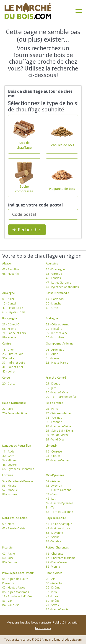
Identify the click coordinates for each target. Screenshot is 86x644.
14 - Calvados (55, 299)
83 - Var (7, 601)
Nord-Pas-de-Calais (15, 518)
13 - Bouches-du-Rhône (17, 596)
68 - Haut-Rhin (11, 274)
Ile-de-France (54, 403)
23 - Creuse (53, 456)
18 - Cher (8, 350)
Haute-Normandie (14, 403)
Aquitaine (52, 263)
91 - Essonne (54, 422)
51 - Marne (53, 358)
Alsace (7, 263)
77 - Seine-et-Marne (58, 413)
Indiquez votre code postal (35, 205)
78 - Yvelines (54, 418)
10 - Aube (52, 354)
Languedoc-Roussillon (17, 446)
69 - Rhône (53, 601)
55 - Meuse (9, 486)
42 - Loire (52, 596)
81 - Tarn (52, 507)
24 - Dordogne (55, 269)
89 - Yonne (9, 337)
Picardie (7, 547)
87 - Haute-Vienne (57, 460)
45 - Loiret (9, 371)
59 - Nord (8, 524)
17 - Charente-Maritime (61, 558)
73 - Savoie (53, 605)
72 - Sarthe (53, 537)
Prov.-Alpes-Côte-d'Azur (18, 573)
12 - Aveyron (54, 486)
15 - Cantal (9, 303)
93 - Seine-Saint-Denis (60, 431)
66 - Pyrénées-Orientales (18, 469)
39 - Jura (51, 388)
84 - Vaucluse (11, 605)
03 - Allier (8, 299)
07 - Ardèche (54, 583)
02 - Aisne (9, 554)
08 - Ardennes (55, 350)
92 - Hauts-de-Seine (58, 426)
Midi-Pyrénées (55, 475)
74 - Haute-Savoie (57, 609)
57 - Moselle (10, 490)
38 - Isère (52, 592)
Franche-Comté (56, 378)
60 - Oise (8, 558)
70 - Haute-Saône (57, 392)
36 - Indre (8, 358)
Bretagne (52, 318)
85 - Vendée (53, 541)
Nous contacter (42, 622)
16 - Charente (55, 554)
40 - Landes (53, 278)
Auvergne (9, 293)
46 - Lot (51, 499)
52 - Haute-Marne (57, 363)
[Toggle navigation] (78, 11)
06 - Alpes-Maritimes (16, 592)
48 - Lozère (9, 465)
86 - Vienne (53, 567)
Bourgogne (10, 318)
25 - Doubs (53, 384)
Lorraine (8, 475)
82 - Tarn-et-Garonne (59, 512)
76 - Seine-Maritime (15, 413)
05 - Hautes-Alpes (14, 587)
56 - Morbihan (55, 337)
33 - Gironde (54, 274)
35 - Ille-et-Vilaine (57, 333)
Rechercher (27, 230)
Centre (7, 343)
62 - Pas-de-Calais (14, 528)
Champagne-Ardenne (60, 343)
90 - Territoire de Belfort (62, 397)
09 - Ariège (53, 481)
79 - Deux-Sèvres (57, 562)
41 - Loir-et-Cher (13, 367)
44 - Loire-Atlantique (59, 524)
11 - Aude (8, 452)
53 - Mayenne (54, 533)
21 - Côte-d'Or (12, 324)
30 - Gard (8, 456)
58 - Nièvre (9, 329)
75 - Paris (52, 409)
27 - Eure (8, 409)
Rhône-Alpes (54, 573)
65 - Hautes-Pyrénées (60, 503)
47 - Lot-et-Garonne (59, 283)
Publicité (59, 622)
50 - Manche (54, 303)
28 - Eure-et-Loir (13, 354)
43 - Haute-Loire (13, 308)
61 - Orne (52, 308)
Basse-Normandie (57, 293)
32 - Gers (52, 494)
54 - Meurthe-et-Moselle (18, 481)
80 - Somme (10, 562)
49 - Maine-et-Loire (58, 528)
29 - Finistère (54, 329)
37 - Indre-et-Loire (14, 363)
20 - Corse (9, 384)
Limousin (52, 446)
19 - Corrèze (54, 452)
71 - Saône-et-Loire (14, 333)
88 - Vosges (10, 494)
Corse (6, 378)
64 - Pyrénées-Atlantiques (62, 287)
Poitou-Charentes (57, 547)
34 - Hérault (10, 460)
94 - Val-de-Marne (57, 435)
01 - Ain (51, 579)
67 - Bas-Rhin (11, 269)
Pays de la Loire (56, 518)
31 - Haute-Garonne (59, 490)
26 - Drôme (53, 587)
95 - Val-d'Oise (55, 439)
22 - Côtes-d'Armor (58, 324)
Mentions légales (19, 622)
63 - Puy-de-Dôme (14, 312)
